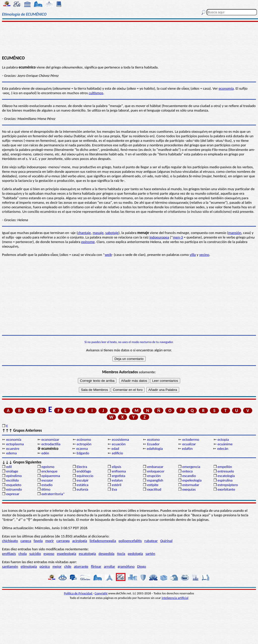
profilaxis (9, 554)
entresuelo (226, 471)
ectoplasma (15, 444)
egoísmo (48, 467)
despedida (106, 554)
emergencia (191, 467)
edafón (187, 449)
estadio (47, 485)
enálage (12, 471)
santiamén (10, 566)
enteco (187, 471)
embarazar (155, 467)
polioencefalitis (130, 541)
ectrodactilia (51, 444)
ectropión (84, 444)
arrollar (109, 566)
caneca (26, 541)
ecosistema (120, 439)
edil (9, 467)
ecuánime (225, 444)
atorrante (81, 566)
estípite (153, 485)
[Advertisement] (129, 38)
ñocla (121, 554)
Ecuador (153, 444)
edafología (155, 449)
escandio (189, 476)
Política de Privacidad (78, 593)
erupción (154, 476)
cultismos (96, 93)
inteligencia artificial (175, 598)
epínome (88, 242)
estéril (117, 485)
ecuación (119, 444)
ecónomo (84, 439)
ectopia (223, 439)
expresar (13, 494)
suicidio (35, 554)
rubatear (151, 541)
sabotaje (112, 233)
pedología (135, 554)
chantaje (84, 233)
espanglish (155, 480)
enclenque (49, 471)
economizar (50, 439)
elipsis (117, 467)
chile (68, 566)
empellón (225, 467)
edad (115, 449)
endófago (84, 471)
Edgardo (83, 453)
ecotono (153, 439)
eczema (82, 449)
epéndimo (14, 476)
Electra (82, 467)
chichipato (10, 541)
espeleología (192, 480)
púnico (45, 566)
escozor (47, 480)
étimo (46, 489)
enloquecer (156, 471)
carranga (63, 541)
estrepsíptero (228, 485)
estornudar (191, 485)
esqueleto (14, 485)
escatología (226, 476)
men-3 (178, 237)
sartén (150, 554)
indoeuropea (159, 237)
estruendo (14, 489)
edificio (117, 453)
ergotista (119, 476)
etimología (29, 566)
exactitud (154, 489)
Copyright (101, 593)
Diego (141, 566)
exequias (189, 489)
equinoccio (85, 476)
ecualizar (189, 444)
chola (23, 554)
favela (38, 541)
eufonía (82, 489)
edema (11, 453)
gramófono (126, 566)
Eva (115, 489)
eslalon (117, 480)
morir (50, 541)
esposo (49, 554)
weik (108, 255)
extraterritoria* (53, 494)
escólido (12, 480)
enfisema (119, 471)
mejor (57, 566)
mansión (235, 233)
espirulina (225, 480)
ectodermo (191, 439)
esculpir (83, 480)
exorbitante (226, 489)
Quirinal (166, 541)
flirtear (96, 566)
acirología (79, 541)
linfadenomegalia (103, 541)
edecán (223, 449)
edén (45, 453)
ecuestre (13, 449)
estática (83, 485)
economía (226, 88)
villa (193, 255)
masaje (98, 233)
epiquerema (51, 476)
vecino (204, 255)
